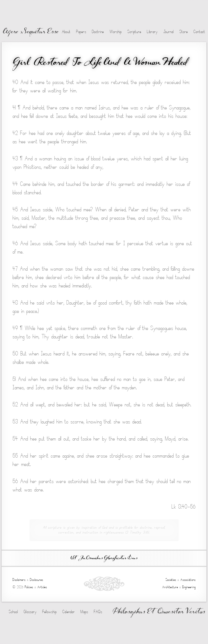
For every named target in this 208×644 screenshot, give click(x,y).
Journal (168, 32)
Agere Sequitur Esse (31, 32)
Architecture (170, 587)
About (66, 32)
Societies (171, 580)
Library (152, 32)
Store (183, 32)
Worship (116, 32)
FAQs (98, 612)
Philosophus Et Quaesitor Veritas (159, 612)
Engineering (189, 587)
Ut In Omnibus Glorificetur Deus (104, 558)
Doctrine (98, 32)
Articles (42, 587)
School (13, 612)
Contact (199, 32)
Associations (188, 580)
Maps (84, 612)
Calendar (69, 612)
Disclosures (36, 580)
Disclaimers (19, 580)
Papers (81, 32)
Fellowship (49, 612)
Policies (29, 587)
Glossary (30, 612)
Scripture (134, 32)
